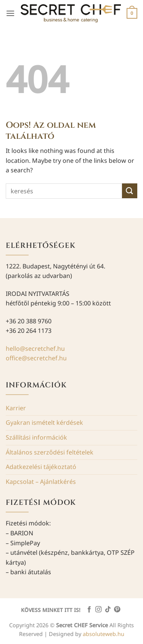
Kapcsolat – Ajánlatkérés (41, 482)
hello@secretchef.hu (35, 348)
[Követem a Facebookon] (89, 610)
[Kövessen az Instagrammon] (98, 610)
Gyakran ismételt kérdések (44, 422)
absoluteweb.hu (104, 634)
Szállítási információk (36, 437)
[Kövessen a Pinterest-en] (117, 610)
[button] (10, 13)
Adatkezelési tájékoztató (41, 467)
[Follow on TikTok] (108, 610)
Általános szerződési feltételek (50, 452)
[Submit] (130, 191)
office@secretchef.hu (36, 358)
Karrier (16, 408)
